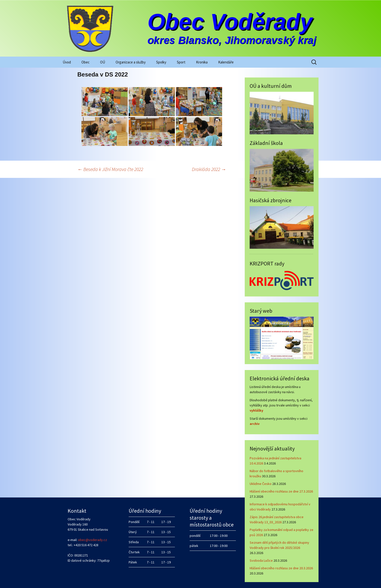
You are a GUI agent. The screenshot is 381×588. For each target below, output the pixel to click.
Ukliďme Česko (261, 484)
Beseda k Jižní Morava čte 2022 (110, 169)
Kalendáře (226, 62)
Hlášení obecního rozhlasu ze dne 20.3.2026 (281, 568)
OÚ (103, 62)
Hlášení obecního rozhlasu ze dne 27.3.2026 (281, 491)
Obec (85, 62)
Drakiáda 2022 (209, 169)
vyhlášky (256, 410)
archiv (255, 424)
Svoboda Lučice (261, 560)
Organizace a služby (131, 62)
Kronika (202, 62)
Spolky (161, 62)
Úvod (67, 62)
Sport (181, 62)
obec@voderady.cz (92, 540)
